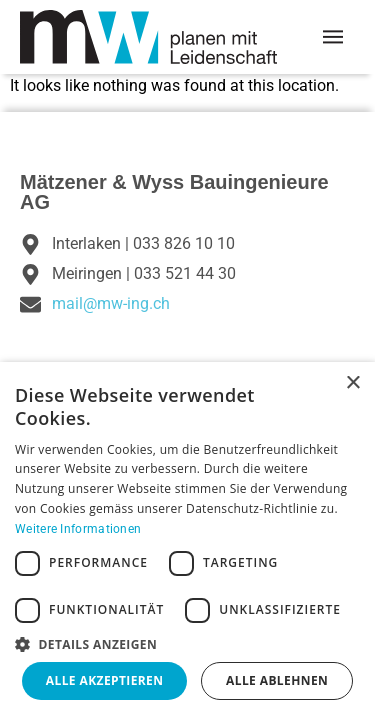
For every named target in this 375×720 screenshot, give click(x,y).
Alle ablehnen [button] (277, 680)
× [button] (352, 383)
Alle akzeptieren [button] (105, 680)
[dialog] (187, 541)
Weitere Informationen (78, 529)
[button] (187, 644)
